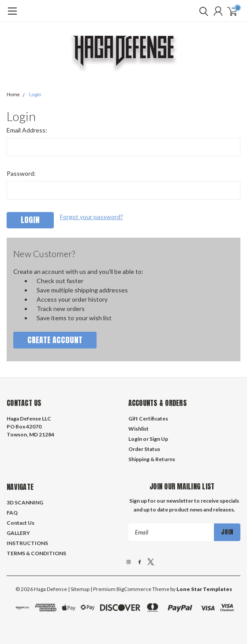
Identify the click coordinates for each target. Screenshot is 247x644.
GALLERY (18, 533)
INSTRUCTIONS (27, 543)
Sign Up (159, 439)
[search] (202, 11)
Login (35, 95)
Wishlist (138, 429)
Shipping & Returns (152, 459)
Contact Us (21, 523)
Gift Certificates (148, 419)
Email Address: (27, 130)
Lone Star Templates (204, 589)
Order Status (144, 449)
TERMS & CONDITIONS (36, 553)
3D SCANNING (25, 502)
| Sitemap (79, 589)
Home (13, 95)
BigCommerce (134, 589)
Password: (21, 173)
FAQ (12, 513)
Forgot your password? (92, 217)
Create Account (55, 340)
